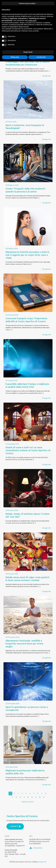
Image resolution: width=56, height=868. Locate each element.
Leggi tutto (47, 76)
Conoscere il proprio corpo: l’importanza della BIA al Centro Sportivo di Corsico (26, 320)
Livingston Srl (42, 862)
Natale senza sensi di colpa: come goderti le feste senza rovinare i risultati (27, 579)
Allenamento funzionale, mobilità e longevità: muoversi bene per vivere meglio (24, 644)
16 (32, 797)
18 (40, 797)
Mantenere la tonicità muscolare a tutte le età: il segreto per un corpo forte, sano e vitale (27, 255)
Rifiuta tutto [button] (15, 57)
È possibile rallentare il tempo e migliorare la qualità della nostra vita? (27, 385)
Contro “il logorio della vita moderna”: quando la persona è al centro (26, 190)
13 (20, 797)
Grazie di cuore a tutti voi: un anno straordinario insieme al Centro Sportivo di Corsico (28, 450)
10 (46, 794)
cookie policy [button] (32, 20)
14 (24, 797)
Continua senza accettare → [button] (28, 3)
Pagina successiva (28, 802)
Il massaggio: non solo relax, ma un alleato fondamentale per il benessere (28, 63)
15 (28, 797)
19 (44, 797)
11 (12, 797)
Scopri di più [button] (28, 52)
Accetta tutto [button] (41, 57)
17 (36, 797)
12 (16, 797)
